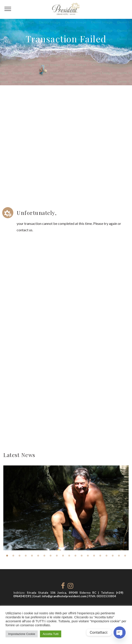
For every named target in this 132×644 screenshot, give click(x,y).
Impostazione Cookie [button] (22, 634)
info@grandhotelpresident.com (64, 596)
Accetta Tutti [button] (51, 634)
